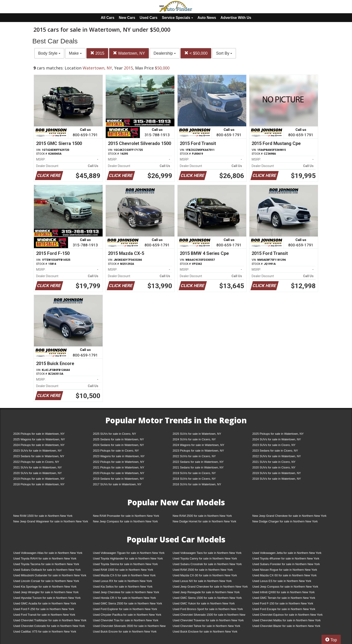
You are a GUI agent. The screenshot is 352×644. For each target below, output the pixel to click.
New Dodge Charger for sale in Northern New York (285, 521)
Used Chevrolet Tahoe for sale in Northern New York (206, 626)
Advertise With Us (236, 18)
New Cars (127, 18)
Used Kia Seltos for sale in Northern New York (123, 587)
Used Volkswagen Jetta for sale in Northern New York (287, 553)
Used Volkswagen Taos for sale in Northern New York (207, 553)
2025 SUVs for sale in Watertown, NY (197, 434)
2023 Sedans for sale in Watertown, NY (39, 456)
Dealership (165, 53)
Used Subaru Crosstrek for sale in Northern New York (207, 564)
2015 (97, 53)
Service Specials (177, 18)
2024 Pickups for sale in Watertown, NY (39, 445)
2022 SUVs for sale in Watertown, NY (277, 456)
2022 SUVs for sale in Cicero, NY (194, 456)
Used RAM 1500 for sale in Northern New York (123, 570)
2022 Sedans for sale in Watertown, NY (198, 462)
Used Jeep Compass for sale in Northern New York (285, 587)
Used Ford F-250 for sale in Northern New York (44, 609)
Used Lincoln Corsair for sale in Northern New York (46, 581)
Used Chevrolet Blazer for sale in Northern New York (286, 626)
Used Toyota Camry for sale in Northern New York (205, 558)
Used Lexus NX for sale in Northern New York (202, 581)
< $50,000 (196, 53)
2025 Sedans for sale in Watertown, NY (118, 439)
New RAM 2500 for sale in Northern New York (202, 516)
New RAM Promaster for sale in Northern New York (126, 516)
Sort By (224, 53)
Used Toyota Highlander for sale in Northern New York (128, 558)
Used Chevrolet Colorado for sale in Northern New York (49, 626)
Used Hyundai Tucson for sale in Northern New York (47, 598)
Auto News (207, 18)
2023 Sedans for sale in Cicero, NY (275, 451)
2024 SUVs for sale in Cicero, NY (194, 439)
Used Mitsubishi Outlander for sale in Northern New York (50, 575)
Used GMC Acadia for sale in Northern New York (45, 603)
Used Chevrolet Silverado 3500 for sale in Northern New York (129, 627)
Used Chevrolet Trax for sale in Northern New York (126, 620)
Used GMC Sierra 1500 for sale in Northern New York (207, 598)
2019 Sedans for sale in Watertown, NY (118, 479)
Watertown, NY (129, 53)
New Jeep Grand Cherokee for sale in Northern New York (289, 516)
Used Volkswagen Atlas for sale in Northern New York (48, 553)
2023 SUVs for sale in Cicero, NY (274, 445)
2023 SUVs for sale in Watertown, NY (37, 451)
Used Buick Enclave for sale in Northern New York (205, 632)
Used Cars (148, 18)
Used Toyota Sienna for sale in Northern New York (125, 564)
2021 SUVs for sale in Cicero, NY (274, 462)
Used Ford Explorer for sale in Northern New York (125, 609)
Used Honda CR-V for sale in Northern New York (124, 598)
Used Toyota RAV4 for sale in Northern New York (45, 558)
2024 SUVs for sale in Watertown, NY (277, 439)
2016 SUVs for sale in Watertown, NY (197, 484)
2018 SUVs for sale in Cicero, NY (194, 479)
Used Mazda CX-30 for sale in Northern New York (205, 575)
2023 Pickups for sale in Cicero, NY (116, 451)
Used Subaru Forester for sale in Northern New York (286, 564)
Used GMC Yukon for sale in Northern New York (204, 603)
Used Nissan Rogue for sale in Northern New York (285, 570)
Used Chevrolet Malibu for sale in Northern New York (286, 620)
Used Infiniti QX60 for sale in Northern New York (283, 592)
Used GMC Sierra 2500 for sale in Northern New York (128, 603)
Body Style (49, 53)
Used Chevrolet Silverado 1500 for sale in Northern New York (209, 616)
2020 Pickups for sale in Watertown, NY (119, 473)
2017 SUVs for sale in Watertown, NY (117, 484)
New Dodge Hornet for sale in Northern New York (204, 521)
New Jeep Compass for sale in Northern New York (125, 521)
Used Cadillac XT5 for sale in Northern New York (45, 632)
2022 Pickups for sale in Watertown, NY (119, 462)
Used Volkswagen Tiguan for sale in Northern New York (129, 553)
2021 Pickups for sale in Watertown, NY (119, 467)
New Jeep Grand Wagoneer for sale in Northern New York (51, 521)
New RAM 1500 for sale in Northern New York (43, 516)
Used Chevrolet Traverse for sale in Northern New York (208, 620)
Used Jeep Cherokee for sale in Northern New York (126, 592)
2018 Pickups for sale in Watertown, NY (39, 484)
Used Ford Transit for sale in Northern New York (44, 615)
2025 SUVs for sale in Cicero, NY (114, 434)
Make (75, 53)
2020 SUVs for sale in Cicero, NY (274, 467)
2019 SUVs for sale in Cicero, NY (194, 473)
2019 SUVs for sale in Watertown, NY (277, 473)
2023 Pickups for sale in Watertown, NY (198, 451)
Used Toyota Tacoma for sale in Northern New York (46, 564)
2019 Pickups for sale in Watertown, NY (39, 479)
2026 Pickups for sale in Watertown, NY (39, 434)
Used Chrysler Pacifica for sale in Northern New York (127, 615)
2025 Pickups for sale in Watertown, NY (278, 434)
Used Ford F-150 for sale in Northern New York (283, 603)
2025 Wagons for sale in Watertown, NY (39, 439)
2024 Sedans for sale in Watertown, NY (118, 445)
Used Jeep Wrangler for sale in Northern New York (46, 592)
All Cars (108, 18)
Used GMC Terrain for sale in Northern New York (284, 598)
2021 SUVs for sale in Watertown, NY (37, 467)
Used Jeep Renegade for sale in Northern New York (206, 592)
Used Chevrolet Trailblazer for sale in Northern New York (50, 620)
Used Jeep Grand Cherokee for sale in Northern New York (210, 587)
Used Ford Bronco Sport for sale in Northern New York (208, 609)
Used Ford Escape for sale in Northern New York (284, 609)
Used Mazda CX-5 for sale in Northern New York (124, 575)
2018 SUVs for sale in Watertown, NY (277, 479)
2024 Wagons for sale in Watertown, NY (198, 445)
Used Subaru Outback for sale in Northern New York (47, 570)
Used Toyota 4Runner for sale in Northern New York (286, 558)
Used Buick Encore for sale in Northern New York (125, 632)
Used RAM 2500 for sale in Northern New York (203, 570)
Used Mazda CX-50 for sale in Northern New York (284, 575)
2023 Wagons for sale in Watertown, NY (119, 456)
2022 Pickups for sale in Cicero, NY (36, 462)
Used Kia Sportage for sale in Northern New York (45, 587)
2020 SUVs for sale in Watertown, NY (37, 473)
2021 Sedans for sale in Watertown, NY (198, 467)
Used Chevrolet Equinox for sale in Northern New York (287, 615)
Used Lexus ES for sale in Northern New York (282, 581)
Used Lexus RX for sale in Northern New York (122, 581)
